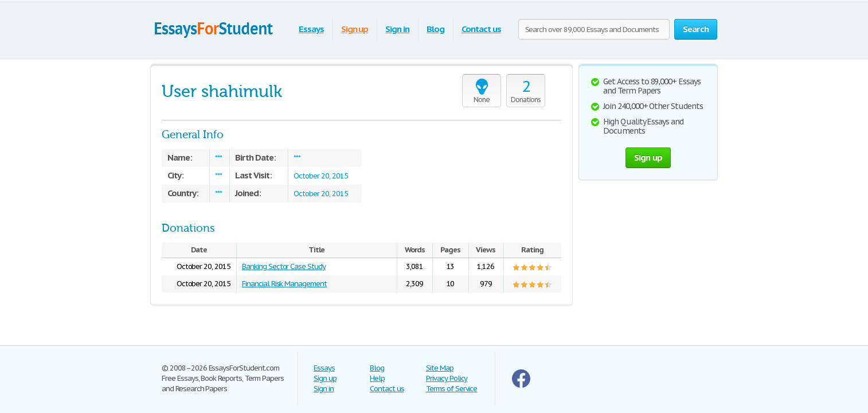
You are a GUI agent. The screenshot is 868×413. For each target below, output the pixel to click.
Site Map (440, 368)
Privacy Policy (447, 378)
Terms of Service (451, 389)
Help (377, 378)
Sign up (355, 29)
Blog (435, 29)
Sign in (397, 29)
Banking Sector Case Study (284, 266)
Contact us (481, 29)
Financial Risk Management (284, 284)
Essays (311, 29)
